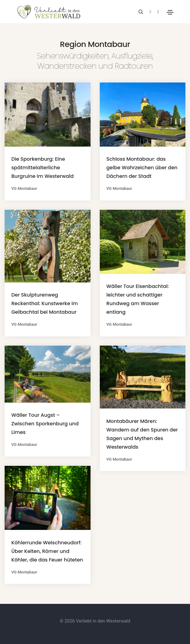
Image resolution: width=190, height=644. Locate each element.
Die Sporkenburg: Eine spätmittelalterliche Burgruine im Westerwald (43, 168)
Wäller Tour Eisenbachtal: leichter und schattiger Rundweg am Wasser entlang (138, 299)
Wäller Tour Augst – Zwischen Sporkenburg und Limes (45, 424)
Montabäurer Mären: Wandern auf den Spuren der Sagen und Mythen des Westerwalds (142, 434)
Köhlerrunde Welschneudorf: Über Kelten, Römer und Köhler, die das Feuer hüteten (47, 551)
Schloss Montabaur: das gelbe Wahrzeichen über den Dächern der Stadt (142, 168)
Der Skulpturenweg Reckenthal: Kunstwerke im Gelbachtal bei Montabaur (45, 303)
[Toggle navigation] (170, 12)
